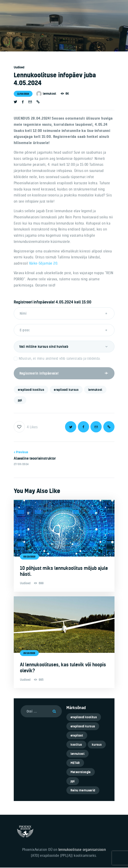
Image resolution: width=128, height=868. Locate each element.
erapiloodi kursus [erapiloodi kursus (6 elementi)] (83, 727)
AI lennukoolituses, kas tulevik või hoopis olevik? (63, 668)
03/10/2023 (29, 557)
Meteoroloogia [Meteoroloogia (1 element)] (81, 772)
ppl (20, 401)
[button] (38, 102)
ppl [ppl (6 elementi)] (73, 782)
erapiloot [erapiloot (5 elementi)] (77, 736)
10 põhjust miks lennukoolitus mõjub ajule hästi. (64, 571)
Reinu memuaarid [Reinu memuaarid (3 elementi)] (83, 791)
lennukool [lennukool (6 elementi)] (78, 754)
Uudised (19, 67)
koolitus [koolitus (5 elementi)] (76, 745)
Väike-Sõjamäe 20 (43, 263)
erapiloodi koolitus (31, 390)
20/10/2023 (29, 654)
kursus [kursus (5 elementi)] (97, 745)
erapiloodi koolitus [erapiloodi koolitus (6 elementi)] (84, 718)
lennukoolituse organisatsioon (82, 850)
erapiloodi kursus (66, 390)
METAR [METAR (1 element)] (75, 763)
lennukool (95, 390)
